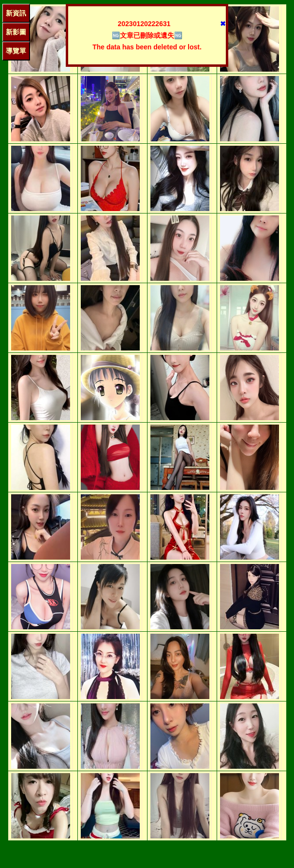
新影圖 (16, 32)
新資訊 (16, 13)
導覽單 (16, 51)
